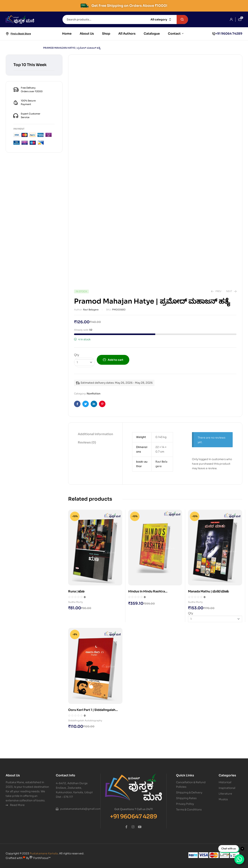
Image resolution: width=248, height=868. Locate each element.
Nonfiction (28, 48)
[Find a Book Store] (7, 34)
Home (9, 48)
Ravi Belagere (91, 310)
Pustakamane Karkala (44, 853)
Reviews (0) (87, 442)
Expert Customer (31, 114)
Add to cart (115, 360)
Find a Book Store (21, 34)
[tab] (95, 434)
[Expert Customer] (16, 116)
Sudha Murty (76, 602)
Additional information (95, 434)
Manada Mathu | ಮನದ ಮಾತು (208, 591)
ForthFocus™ (40, 858)
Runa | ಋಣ (76, 591)
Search (182, 19)
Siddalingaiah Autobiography (85, 720)
